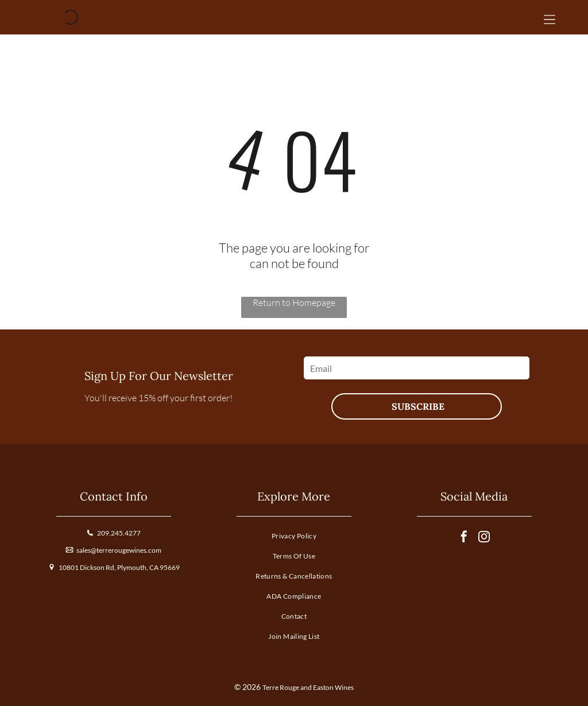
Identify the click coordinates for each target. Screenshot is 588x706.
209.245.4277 (119, 533)
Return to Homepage (294, 302)
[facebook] (464, 538)
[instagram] (484, 538)
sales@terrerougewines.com (119, 550)
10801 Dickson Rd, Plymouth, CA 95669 (119, 567)
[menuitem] (294, 538)
